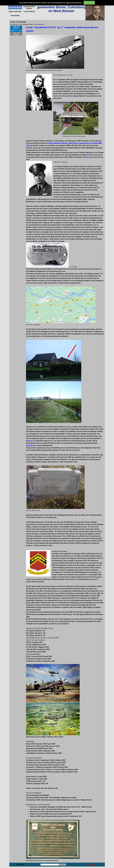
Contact (92, 865)
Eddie (28, 441)
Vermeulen (30, 445)
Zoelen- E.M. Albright (16, 34)
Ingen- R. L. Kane (16, 31)
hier (88, 157)
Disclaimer (20, 864)
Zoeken (63, 865)
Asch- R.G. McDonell (16, 27)
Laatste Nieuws (29, 11)
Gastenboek (15, 16)
